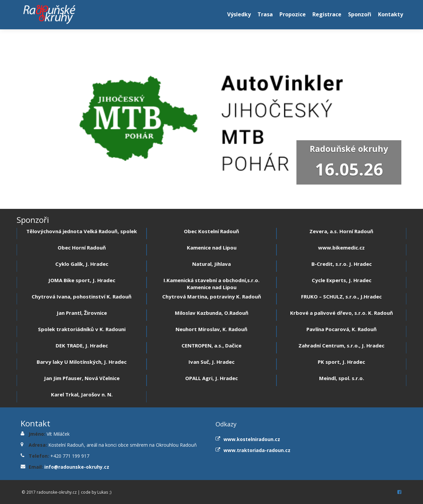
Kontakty (391, 14)
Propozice (293, 14)
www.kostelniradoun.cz (252, 439)
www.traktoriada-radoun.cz (257, 450)
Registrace (327, 14)
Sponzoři (360, 14)
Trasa (265, 14)
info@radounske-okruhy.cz (77, 467)
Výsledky (239, 14)
